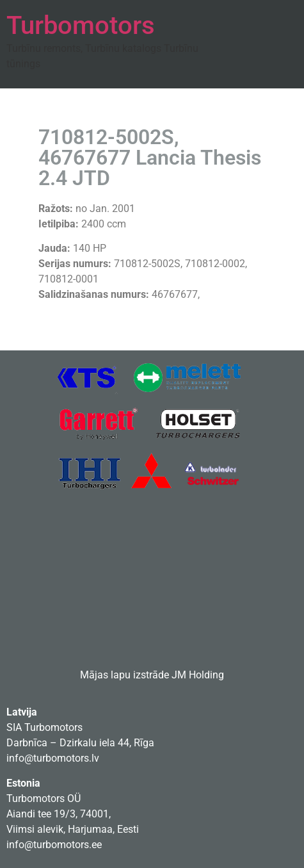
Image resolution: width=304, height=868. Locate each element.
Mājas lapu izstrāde (124, 675)
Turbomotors (81, 25)
